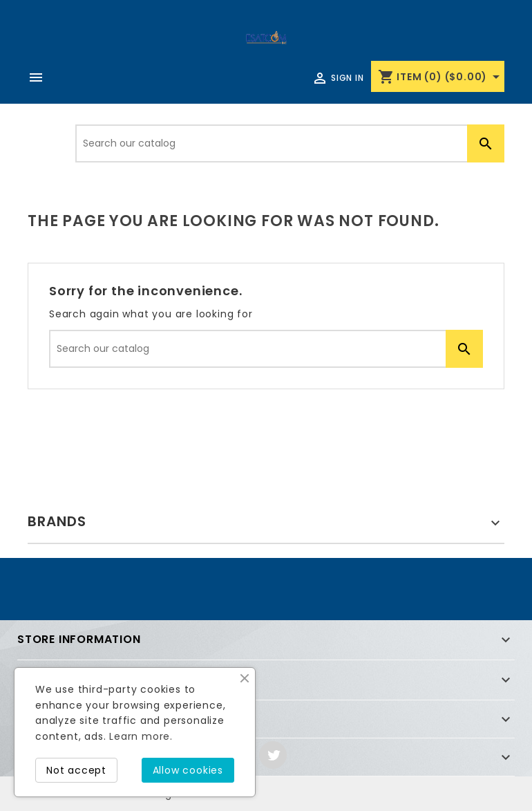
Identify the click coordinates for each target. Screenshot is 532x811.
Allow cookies (188, 770)
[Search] (290, 143)
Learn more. (141, 736)
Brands (57, 521)
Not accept (76, 770)
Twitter (273, 755)
